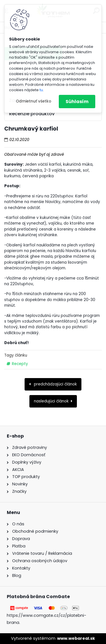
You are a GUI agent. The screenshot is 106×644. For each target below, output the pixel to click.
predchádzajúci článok (55, 384)
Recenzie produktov (32, 114)
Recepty (20, 364)
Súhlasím (77, 102)
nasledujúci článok (51, 401)
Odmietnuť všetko (33, 101)
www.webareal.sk (76, 638)
